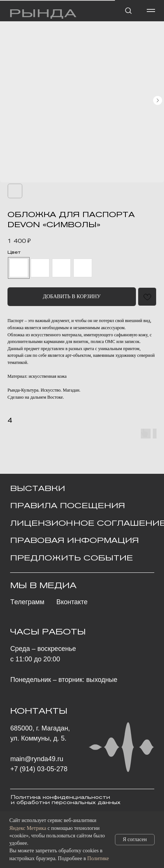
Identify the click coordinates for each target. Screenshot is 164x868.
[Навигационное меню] (151, 10)
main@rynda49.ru (37, 759)
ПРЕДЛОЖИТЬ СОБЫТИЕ (72, 558)
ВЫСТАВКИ (38, 488)
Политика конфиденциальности (60, 797)
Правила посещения (68, 506)
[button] (128, 10)
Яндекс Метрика (28, 828)
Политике (98, 858)
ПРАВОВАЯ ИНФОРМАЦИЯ (75, 540)
